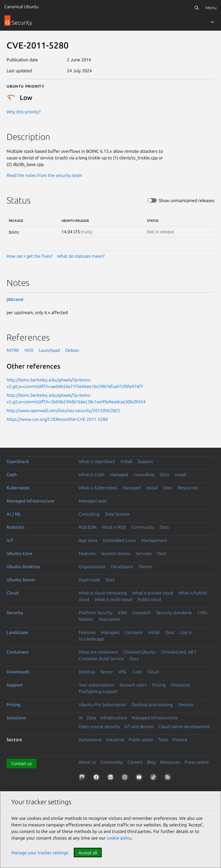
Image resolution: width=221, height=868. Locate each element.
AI (81, 718)
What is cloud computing (103, 593)
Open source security (99, 726)
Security (15, 613)
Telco (163, 740)
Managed (119, 475)
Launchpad (49, 350)
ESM (122, 613)
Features (87, 553)
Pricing (159, 685)
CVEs (202, 613)
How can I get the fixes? (30, 256)
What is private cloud (153, 593)
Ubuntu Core (19, 553)
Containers (18, 652)
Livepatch (141, 613)
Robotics (15, 527)
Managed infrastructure (30, 501)
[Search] (197, 8)
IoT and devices (139, 726)
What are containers (98, 652)
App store (88, 540)
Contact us (22, 763)
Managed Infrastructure (155, 718)
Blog (151, 762)
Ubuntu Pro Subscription (102, 705)
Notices (86, 619)
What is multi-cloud (113, 599)
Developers (122, 567)
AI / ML (14, 514)
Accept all (88, 853)
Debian (72, 350)
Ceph (12, 475)
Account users (133, 685)
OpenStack (18, 461)
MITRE (13, 350)
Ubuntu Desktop (23, 567)
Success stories (116, 553)
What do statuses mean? (81, 256)
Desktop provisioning (152, 705)
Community (143, 527)
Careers (135, 762)
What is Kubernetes (98, 488)
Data (91, 718)
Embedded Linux (119, 540)
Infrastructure (114, 718)
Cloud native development (184, 726)
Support (145, 461)
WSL (123, 672)
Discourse (181, 685)
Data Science (117, 514)
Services (144, 553)
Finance (180, 740)
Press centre (197, 762)
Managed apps (93, 501)
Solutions (16, 718)
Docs (165, 475)
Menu (211, 8)
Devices (186, 705)
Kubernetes (18, 488)
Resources (188, 488)
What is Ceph (92, 475)
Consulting (144, 475)
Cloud (12, 593)
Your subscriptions (96, 685)
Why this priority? (24, 112)
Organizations (92, 567)
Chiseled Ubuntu (140, 652)
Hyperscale (89, 580)
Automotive (90, 740)
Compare (134, 632)
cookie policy (119, 838)
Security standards (174, 613)
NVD (29, 350)
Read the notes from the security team (44, 175)
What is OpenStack (97, 461)
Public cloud (149, 599)
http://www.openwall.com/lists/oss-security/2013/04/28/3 (63, 410)
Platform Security (96, 613)
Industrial (115, 740)
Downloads (18, 672)
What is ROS (114, 527)
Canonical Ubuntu (22, 7)
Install (126, 461)
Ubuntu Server (21, 580)
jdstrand (15, 299)
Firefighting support (98, 691)
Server (107, 672)
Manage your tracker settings (40, 853)
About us (87, 762)
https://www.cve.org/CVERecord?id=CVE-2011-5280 (57, 419)
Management (154, 540)
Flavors (146, 567)
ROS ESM (88, 527)
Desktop (87, 672)
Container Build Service (101, 659)
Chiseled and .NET (179, 652)
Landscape (17, 632)
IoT (10, 540)
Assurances (110, 619)
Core (137, 672)
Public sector (141, 740)
